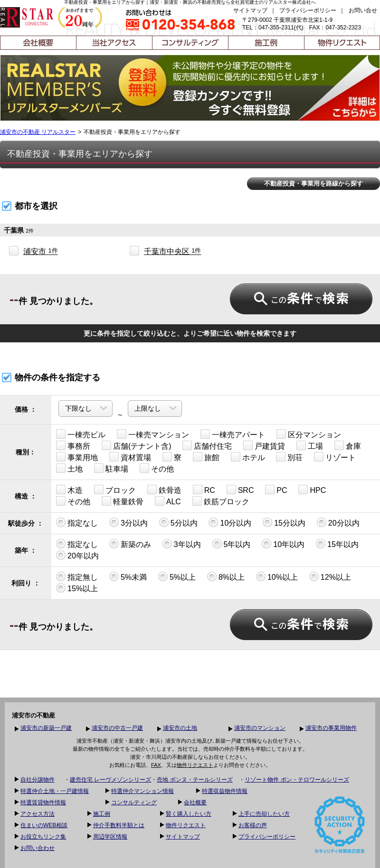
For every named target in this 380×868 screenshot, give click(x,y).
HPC (312, 490)
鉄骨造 (164, 490)
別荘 (289, 457)
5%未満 (128, 576)
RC (204, 490)
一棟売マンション (153, 434)
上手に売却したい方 (264, 814)
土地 (69, 468)
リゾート (335, 457)
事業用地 (77, 457)
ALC (168, 501)
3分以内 (128, 522)
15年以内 (337, 544)
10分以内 (230, 522)
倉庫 (348, 445)
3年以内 (182, 544)
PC (276, 490)
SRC (240, 490)
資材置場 (130, 457)
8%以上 (226, 576)
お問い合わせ (38, 848)
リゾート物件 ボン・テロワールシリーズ (297, 780)
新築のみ (130, 544)
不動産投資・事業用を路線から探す (313, 184)
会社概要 (195, 802)
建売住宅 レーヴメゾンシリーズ (110, 780)
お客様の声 (253, 825)
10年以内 (283, 544)
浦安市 (41, 251)
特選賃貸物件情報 (43, 802)
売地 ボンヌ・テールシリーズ (195, 780)
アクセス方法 (38, 814)
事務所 (73, 445)
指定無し (77, 576)
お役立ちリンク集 (43, 837)
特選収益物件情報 (225, 791)
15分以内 (284, 522)
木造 (69, 490)
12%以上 (330, 576)
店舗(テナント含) (137, 445)
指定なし (77, 522)
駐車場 (111, 468)
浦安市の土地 (180, 728)
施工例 (102, 814)
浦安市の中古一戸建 (117, 728)
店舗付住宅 (207, 445)
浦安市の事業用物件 (331, 728)
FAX (156, 765)
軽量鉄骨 (123, 501)
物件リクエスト (195, 765)
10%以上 (277, 576)
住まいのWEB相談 (44, 825)
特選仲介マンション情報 (142, 791)
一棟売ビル (81, 434)
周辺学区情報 (110, 837)
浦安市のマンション (260, 728)
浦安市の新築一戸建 (46, 728)
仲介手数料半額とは (119, 825)
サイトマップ (250, 10)
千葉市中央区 (173, 251)
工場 (310, 445)
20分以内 (338, 522)
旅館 (206, 457)
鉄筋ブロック (221, 501)
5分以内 (178, 522)
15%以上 (77, 588)
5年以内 (232, 544)
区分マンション (309, 434)
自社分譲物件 (38, 780)
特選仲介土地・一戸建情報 (55, 791)
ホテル (248, 457)
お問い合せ (363, 10)
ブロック (115, 490)
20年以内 (77, 555)
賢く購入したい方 (189, 814)
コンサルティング (134, 802)
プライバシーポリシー (308, 10)
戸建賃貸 (264, 445)
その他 (157, 468)
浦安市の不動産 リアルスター (38, 132)
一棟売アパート (233, 434)
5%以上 (177, 576)
